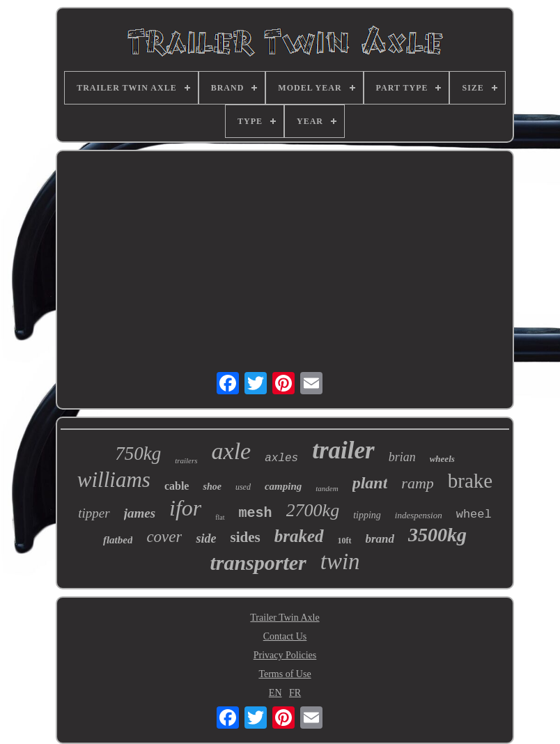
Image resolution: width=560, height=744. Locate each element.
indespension (419, 515)
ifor (185, 508)
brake (470, 481)
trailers (186, 460)
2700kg (313, 510)
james (140, 513)
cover (164, 537)
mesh (256, 513)
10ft (345, 541)
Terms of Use (285, 674)
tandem (327, 488)
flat (220, 517)
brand (380, 539)
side (206, 538)
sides (245, 537)
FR (295, 693)
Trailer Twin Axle (285, 618)
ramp (417, 483)
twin (340, 561)
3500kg (437, 535)
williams (114, 480)
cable (177, 486)
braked (299, 536)
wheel (474, 514)
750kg (138, 454)
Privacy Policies (285, 655)
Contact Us (285, 636)
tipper (94, 513)
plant (370, 483)
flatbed (118, 540)
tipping (367, 515)
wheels (442, 459)
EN (275, 693)
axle (232, 451)
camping (283, 486)
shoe (212, 487)
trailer (343, 450)
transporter (258, 563)
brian (402, 457)
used (243, 487)
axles (281, 458)
